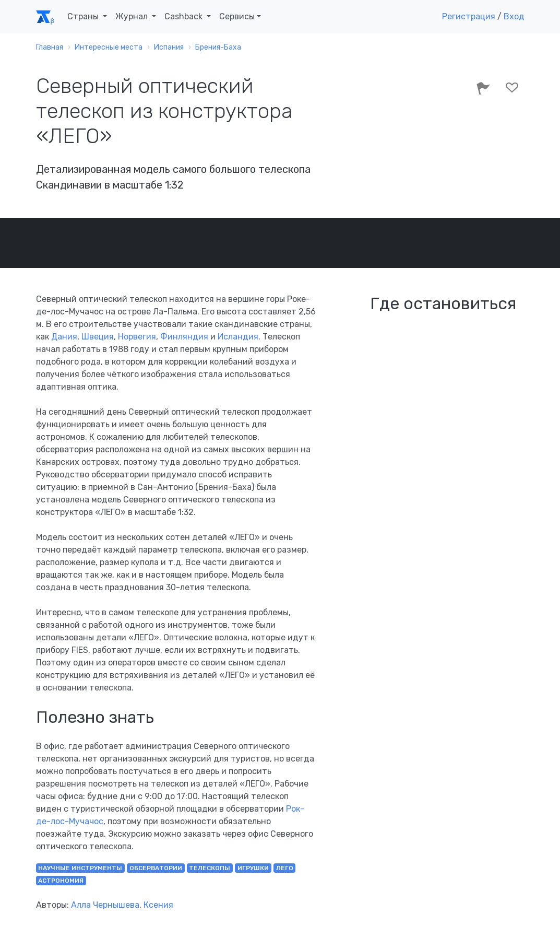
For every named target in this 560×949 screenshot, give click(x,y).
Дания (64, 337)
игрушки (253, 868)
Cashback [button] (184, 16)
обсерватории (156, 868)
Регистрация (469, 16)
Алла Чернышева (105, 905)
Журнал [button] (133, 16)
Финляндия (184, 337)
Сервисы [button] (237, 16)
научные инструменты (80, 868)
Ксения (158, 905)
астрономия (61, 881)
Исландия (238, 337)
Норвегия (137, 337)
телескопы (210, 868)
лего (285, 868)
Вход (514, 16)
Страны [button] (84, 16)
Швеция (98, 337)
